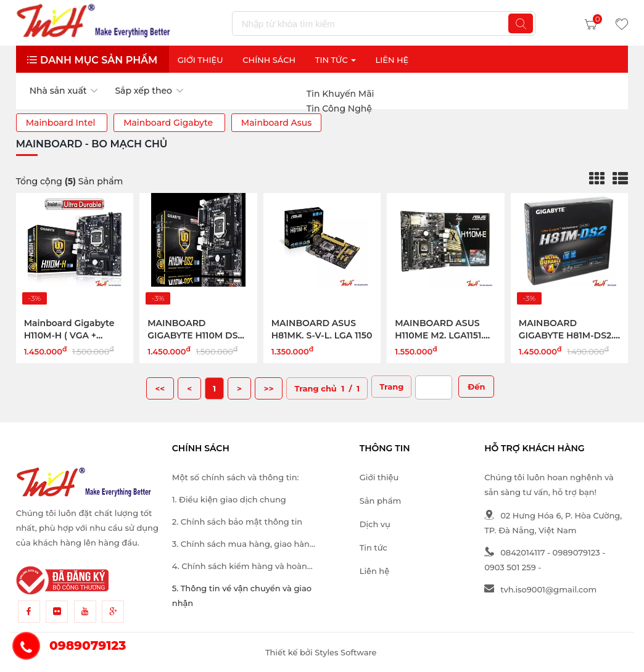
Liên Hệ (392, 60)
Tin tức (374, 547)
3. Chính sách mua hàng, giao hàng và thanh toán (244, 545)
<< (160, 388)
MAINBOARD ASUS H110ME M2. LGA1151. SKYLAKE (439, 335)
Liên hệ (374, 571)
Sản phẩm (380, 501)
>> (269, 388)
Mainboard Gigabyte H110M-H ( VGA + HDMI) (69, 335)
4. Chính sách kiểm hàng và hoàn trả (240, 567)
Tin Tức (336, 60)
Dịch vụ (375, 524)
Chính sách (269, 60)
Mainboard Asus (277, 123)
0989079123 (576, 552)
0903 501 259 (510, 567)
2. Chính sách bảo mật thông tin (237, 522)
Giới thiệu (200, 60)
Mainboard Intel (62, 123)
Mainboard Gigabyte (169, 123)
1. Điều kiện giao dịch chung (229, 499)
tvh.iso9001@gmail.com (540, 589)
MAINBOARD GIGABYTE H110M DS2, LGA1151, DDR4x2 (196, 335)
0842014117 (514, 552)
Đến (476, 387)
